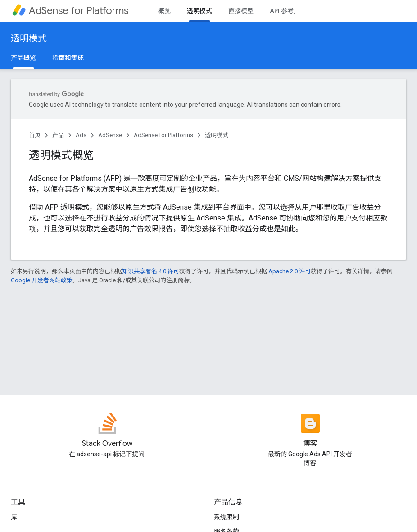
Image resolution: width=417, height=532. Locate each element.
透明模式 (29, 39)
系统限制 (227, 517)
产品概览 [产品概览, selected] (23, 58)
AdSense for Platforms (79, 11)
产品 (58, 135)
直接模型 (241, 11)
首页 (35, 135)
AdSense (110, 135)
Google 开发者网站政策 (42, 280)
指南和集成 (68, 58)
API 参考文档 (288, 11)
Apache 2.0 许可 (290, 271)
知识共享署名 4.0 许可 (151, 271)
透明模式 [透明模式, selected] (199, 11)
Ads (81, 135)
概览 (164, 11)
